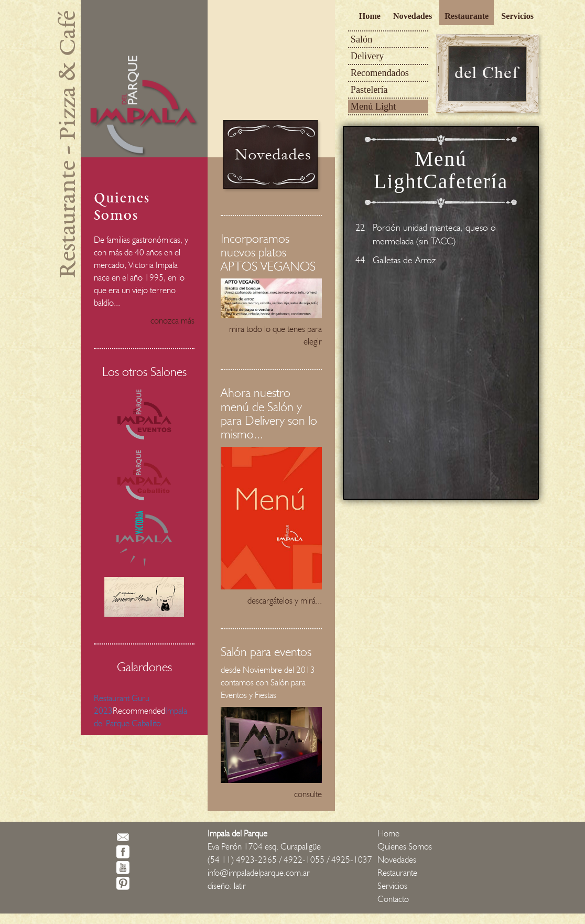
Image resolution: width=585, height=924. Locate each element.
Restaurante (467, 16)
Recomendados (380, 73)
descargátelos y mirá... (285, 600)
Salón (361, 39)
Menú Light (373, 106)
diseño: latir (227, 886)
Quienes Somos (405, 846)
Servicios (517, 16)
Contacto (393, 899)
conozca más (172, 320)
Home (370, 16)
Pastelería (369, 90)
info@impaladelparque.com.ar (259, 873)
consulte (308, 794)
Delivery (367, 56)
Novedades (413, 16)
